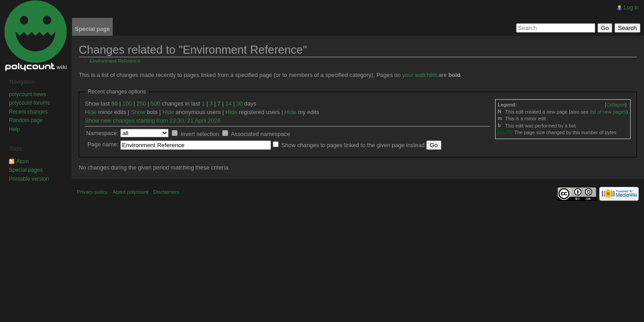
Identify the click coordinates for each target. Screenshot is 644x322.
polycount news (28, 94)
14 (229, 104)
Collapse (615, 105)
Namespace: (102, 133)
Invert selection (200, 134)
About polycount (131, 192)
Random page (26, 120)
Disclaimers (166, 192)
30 (239, 104)
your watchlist (419, 75)
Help (15, 129)
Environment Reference (115, 61)
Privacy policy (92, 192)
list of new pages (608, 112)
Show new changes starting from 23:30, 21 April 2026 (153, 121)
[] (615, 105)
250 (141, 104)
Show (138, 112)
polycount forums (29, 103)
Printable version (29, 179)
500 (155, 104)
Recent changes (28, 112)
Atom (22, 161)
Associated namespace (260, 134)
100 (127, 104)
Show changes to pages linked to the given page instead (353, 145)
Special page (92, 29)
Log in (631, 8)
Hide (91, 112)
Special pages (26, 170)
